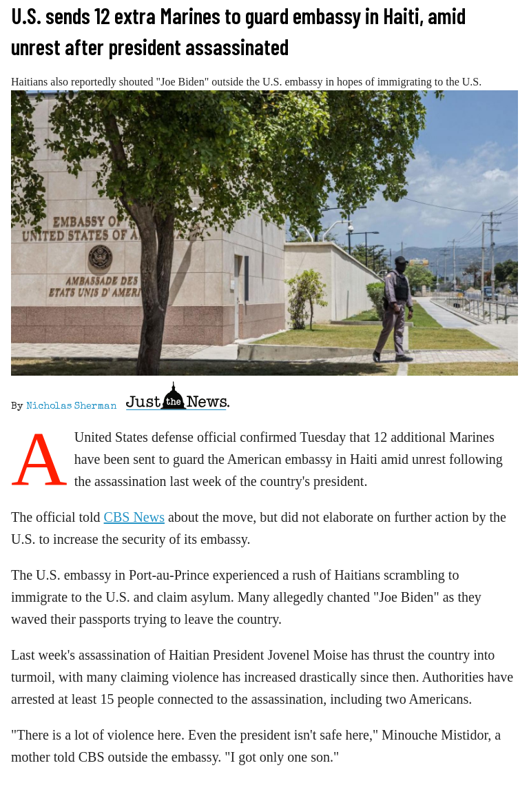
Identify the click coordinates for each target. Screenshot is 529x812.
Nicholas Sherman (71, 407)
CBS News (134, 517)
